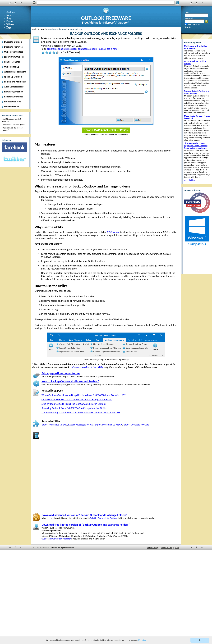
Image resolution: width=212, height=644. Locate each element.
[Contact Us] (21, 3)
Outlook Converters (14, 52)
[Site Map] (15, 3)
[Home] (10, 3)
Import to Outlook (13, 42)
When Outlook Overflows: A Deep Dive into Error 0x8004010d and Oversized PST (83, 395)
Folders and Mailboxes (15, 82)
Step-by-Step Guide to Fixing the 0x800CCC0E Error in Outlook (74, 404)
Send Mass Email (12, 62)
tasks (109, 49)
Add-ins (11, 12)
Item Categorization (14, 92)
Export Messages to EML (54, 425)
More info (142, 640)
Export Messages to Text (81, 425)
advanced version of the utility (87, 367)
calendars (92, 49)
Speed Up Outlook (13, 77)
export (50, 49)
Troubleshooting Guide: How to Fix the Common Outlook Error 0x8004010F (81, 413)
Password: (189, 18)
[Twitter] (14, 159)
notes (115, 49)
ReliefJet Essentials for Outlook (103, 518)
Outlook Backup (12, 67)
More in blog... (190, 180)
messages (72, 49)
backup (63, 49)
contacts (82, 49)
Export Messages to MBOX (108, 425)
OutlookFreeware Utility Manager (56, 539)
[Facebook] (14, 147)
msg (57, 49)
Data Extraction (12, 107)
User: (187, 12)
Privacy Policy (153, 548)
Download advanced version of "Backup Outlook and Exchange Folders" (84, 515)
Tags (9, 27)
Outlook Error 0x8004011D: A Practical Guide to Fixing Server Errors (77, 400)
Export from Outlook (14, 57)
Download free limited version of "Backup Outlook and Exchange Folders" (86, 525)
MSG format (113, 232)
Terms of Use (167, 548)
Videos (10, 24)
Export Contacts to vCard (136, 425)
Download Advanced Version (106, 130)
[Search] (106, 3)
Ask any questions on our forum (61, 373)
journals (102, 49)
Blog (9, 18)
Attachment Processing (15, 72)
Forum (10, 21)
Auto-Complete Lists (14, 87)
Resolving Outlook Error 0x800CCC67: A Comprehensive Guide (74, 408)
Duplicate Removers (14, 47)
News (9, 15)
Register (188, 27)
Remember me (194, 25)
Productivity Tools (13, 102)
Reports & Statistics (14, 97)
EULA (177, 548)
